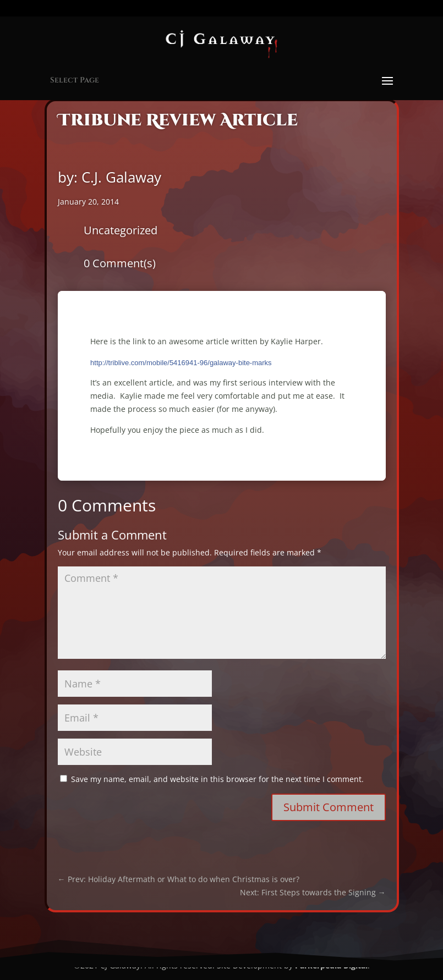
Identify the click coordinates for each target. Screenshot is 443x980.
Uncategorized (121, 230)
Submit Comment (329, 807)
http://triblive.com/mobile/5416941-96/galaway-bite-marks (181, 363)
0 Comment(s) (120, 263)
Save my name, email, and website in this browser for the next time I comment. (217, 779)
